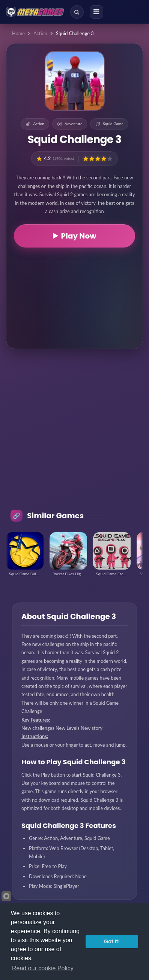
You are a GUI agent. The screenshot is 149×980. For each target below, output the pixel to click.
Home (18, 33)
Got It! (112, 941)
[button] (86, 159)
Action (40, 33)
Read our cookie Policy (43, 968)
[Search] (77, 12)
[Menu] (96, 12)
